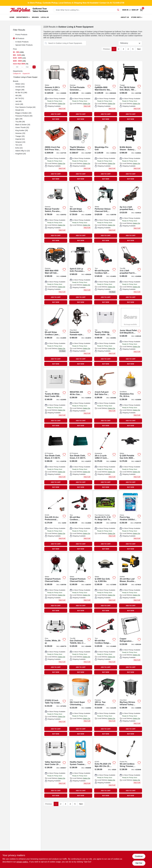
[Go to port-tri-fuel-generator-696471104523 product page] (80, 92)
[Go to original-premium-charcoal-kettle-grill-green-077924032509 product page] (80, 583)
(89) (20, 90)
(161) (20, 84)
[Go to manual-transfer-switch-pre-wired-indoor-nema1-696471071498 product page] (56, 213)
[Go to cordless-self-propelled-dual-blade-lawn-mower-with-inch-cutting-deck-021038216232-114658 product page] (80, 213)
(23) (19, 145)
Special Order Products (24, 45)
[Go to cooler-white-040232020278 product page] (56, 645)
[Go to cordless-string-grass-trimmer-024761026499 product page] (130, 768)
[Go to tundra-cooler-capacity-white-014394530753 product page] (105, 336)
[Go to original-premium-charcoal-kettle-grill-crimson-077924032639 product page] (56, 583)
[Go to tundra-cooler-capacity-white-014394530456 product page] (56, 398)
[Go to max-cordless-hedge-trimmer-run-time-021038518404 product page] (105, 645)
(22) (19, 148)
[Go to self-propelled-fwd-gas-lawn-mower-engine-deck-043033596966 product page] (130, 275)
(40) (23, 113)
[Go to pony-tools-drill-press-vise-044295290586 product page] (56, 152)
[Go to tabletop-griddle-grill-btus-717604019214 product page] (56, 706)
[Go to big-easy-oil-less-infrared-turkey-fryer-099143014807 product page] (130, 706)
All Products (20, 38)
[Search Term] (87, 10)
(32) (22, 127)
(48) (19, 104)
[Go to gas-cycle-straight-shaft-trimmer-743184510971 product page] (56, 521)
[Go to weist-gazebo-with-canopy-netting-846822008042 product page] (105, 521)
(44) (25, 107)
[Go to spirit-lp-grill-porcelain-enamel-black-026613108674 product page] (80, 275)
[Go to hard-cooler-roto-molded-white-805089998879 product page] (56, 768)
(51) (20, 98)
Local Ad (45, 17)
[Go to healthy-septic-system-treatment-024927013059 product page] (80, 768)
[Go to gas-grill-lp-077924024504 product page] (105, 583)
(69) (18, 96)
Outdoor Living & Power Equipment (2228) (30, 77)
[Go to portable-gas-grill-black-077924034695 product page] (130, 460)
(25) (20, 133)
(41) (20, 110)
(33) (23, 125)
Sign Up (135, 10)
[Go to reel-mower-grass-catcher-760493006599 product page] (130, 645)
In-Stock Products (22, 42)
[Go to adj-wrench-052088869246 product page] (105, 152)
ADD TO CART (56, 114)
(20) (21, 154)
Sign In (125, 10)
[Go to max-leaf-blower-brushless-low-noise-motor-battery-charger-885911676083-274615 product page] (130, 583)
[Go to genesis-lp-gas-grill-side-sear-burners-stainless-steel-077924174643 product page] (56, 92)
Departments (22, 17)
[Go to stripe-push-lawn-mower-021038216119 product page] (56, 336)
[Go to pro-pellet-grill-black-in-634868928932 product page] (130, 92)
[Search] (118, 10)
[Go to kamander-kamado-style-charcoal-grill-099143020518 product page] (80, 336)
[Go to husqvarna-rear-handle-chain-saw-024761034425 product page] (80, 398)
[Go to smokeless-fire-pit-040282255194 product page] (130, 398)
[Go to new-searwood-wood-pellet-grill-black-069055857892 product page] (130, 152)
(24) (20, 139)
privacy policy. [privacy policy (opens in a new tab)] (22, 862)
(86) (21, 93)
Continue (139, 856)
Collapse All (17, 74)
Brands (35, 17)
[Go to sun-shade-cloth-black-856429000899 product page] (56, 460)
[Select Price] (34, 67)
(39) (19, 119)
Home (12, 17)
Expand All (26, 74)
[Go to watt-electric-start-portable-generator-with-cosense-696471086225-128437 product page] (105, 92)
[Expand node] (14, 77)
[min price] (17, 67)
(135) (20, 87)
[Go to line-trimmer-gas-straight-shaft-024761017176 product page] (105, 460)
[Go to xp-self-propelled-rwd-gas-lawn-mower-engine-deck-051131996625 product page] (130, 213)
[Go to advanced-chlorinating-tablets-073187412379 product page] (80, 706)
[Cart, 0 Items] (141, 10)
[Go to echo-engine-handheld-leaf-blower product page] (105, 768)
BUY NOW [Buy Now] (56, 119)
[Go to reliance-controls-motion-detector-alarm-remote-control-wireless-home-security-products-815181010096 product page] (80, 152)
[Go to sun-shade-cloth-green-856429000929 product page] (80, 460)
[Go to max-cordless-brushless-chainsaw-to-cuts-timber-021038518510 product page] (80, 521)
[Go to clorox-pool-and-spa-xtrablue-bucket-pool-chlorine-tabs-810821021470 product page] (130, 521)
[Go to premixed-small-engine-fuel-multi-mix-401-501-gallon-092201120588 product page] (105, 398)
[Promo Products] (14, 34)
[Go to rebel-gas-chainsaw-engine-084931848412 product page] (80, 645)
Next (139, 49)
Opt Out (139, 863)
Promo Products (21, 35)
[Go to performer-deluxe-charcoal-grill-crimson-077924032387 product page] (105, 213)
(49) (18, 101)
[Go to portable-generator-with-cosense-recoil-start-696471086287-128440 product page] (56, 275)
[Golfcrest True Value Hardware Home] (20, 10)
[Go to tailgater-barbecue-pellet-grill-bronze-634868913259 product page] (130, 336)
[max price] (27, 67)
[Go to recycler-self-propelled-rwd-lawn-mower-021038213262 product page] (105, 275)
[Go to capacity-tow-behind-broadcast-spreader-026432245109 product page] (105, 706)
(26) (22, 130)
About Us (125, 17)
